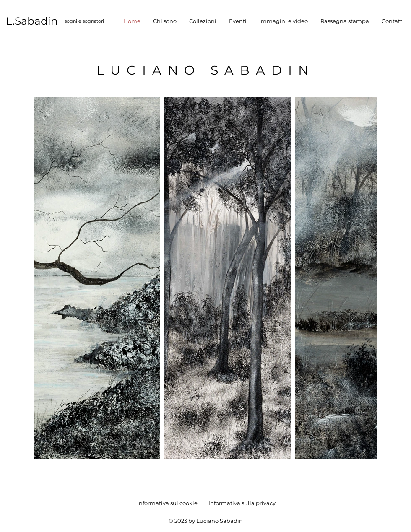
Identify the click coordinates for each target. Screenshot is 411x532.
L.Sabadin (32, 21)
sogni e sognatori (84, 21)
